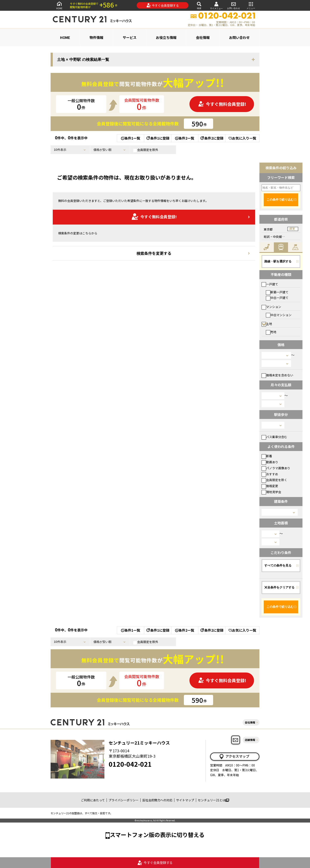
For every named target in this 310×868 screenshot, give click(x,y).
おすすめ (270, 474)
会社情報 (203, 37)
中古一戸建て (277, 298)
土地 (267, 324)
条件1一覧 (131, 138)
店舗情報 (250, 740)
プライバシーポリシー (124, 800)
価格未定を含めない (277, 375)
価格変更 (270, 486)
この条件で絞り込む (280, 200)
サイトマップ (185, 800)
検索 (199, 5)
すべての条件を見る (278, 565)
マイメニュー (216, 5)
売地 (271, 332)
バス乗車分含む (274, 437)
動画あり (270, 462)
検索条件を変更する (154, 253)
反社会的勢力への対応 (157, 800)
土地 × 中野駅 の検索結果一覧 (83, 60)
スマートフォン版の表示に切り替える (157, 835)
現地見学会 (271, 492)
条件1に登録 (158, 138)
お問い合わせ (234, 5)
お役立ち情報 (166, 37)
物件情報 (96, 37)
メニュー (251, 5)
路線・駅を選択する (278, 261)
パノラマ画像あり (276, 468)
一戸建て (270, 284)
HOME (59, 5)
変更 (292, 229)
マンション (271, 307)
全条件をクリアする (279, 587)
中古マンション (279, 315)
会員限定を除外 (146, 150)
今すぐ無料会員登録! (222, 104)
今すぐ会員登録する (163, 5)
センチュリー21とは (213, 800)
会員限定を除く (274, 480)
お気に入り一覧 (242, 138)
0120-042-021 (130, 764)
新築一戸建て (277, 292)
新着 (267, 456)
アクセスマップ (234, 756)
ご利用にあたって (93, 800)
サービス (130, 37)
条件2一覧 (185, 138)
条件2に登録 (212, 138)
